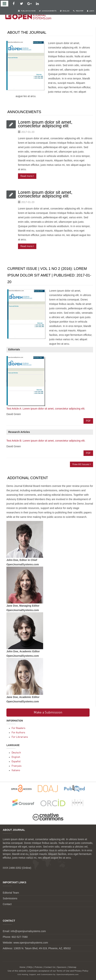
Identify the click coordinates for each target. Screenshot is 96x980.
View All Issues (81, 464)
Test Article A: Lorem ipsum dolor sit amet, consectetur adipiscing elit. (46, 409)
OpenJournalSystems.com (68, 974)
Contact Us (50, 967)
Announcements (48, 11)
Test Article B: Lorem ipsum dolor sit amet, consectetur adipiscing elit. (46, 441)
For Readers (18, 728)
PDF (88, 421)
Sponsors (62, 967)
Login (91, 11)
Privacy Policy (81, 971)
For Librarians (20, 737)
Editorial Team (11, 893)
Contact (7, 904)
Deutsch (16, 753)
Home (22, 967)
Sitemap (72, 967)
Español (16, 762)
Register (78, 11)
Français (17, 766)
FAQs (30, 967)
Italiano (16, 770)
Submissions (10, 898)
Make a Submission (48, 713)
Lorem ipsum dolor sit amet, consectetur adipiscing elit (45, 124)
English (65, 11)
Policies (39, 967)
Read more (27, 176)
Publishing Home (27, 11)
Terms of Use (63, 971)
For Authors (18, 733)
